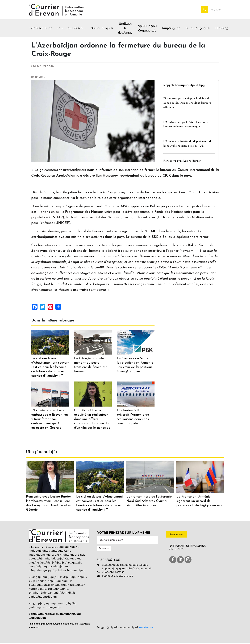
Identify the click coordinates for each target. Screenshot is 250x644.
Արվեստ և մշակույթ (125, 30)
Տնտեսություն (102, 30)
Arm (219, 11)
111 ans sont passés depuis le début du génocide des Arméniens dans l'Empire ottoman (187, 104)
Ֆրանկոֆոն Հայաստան (147, 30)
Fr (212, 11)
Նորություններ (41, 30)
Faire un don (176, 536)
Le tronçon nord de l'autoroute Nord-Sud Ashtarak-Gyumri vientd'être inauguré (149, 502)
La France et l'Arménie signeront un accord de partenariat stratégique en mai (199, 502)
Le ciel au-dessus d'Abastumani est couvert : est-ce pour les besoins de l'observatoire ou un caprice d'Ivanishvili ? (50, 369)
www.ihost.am (146, 629)
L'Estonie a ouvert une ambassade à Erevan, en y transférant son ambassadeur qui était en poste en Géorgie (50, 420)
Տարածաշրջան (198, 30)
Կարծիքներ (171, 30)
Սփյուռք (222, 30)
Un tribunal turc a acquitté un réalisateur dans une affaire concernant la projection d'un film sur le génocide (92, 420)
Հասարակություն (72, 30)
